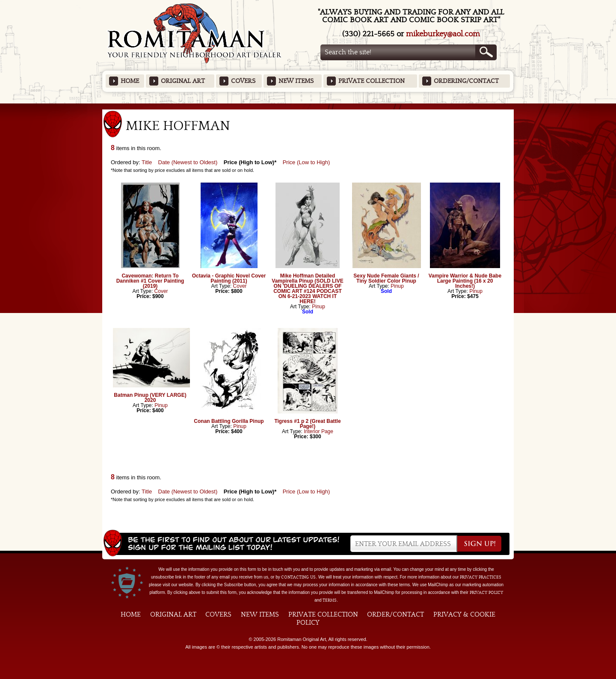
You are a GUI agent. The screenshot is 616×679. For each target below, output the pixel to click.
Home (130, 81)
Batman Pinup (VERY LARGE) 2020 (150, 398)
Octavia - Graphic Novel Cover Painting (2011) (229, 278)
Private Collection (372, 81)
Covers (243, 81)
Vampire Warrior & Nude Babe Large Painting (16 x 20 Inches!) (465, 281)
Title (147, 162)
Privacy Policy (486, 593)
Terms (330, 600)
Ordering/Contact (466, 81)
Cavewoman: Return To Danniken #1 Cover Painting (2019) (150, 281)
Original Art (183, 81)
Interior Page (318, 431)
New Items (296, 81)
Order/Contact (395, 614)
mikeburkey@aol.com (443, 34)
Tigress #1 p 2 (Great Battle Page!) (307, 424)
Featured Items (308, 106)
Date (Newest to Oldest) (188, 162)
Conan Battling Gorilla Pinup (229, 421)
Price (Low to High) (307, 162)
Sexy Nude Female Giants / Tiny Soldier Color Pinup (386, 278)
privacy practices (481, 577)
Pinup (318, 307)
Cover (161, 291)
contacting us (298, 577)
